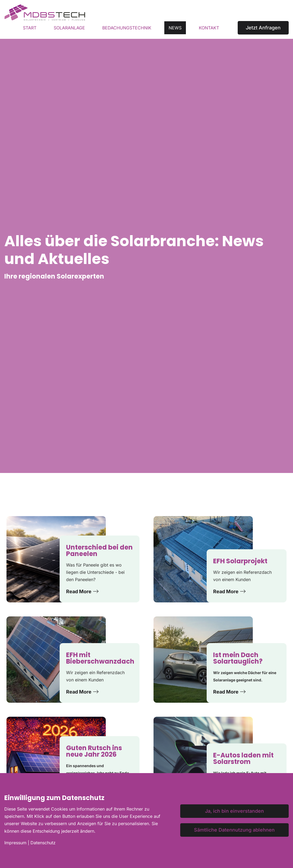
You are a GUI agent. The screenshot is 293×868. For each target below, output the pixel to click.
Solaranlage (69, 28)
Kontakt (209, 28)
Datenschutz (43, 843)
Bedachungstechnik (127, 28)
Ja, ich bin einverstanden (234, 811)
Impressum (15, 843)
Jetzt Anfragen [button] (263, 28)
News (175, 28)
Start (30, 28)
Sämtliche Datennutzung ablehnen (234, 830)
